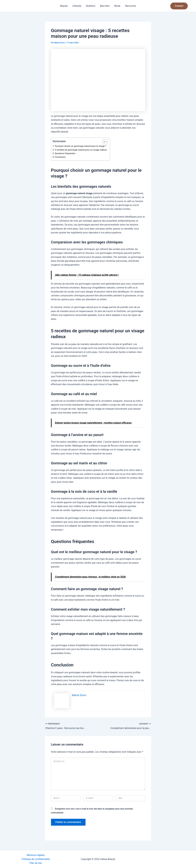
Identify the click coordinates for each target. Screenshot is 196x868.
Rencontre (131, 6)
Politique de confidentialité (36, 859)
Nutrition (91, 6)
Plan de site (36, 863)
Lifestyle (77, 6)
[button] (179, 6)
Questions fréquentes (65, 153)
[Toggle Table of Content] (104, 142)
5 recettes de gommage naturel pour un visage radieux (81, 150)
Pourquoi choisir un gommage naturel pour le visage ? (81, 146)
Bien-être (105, 6)
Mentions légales (36, 855)
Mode (117, 6)
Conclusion (60, 157)
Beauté (64, 6)
